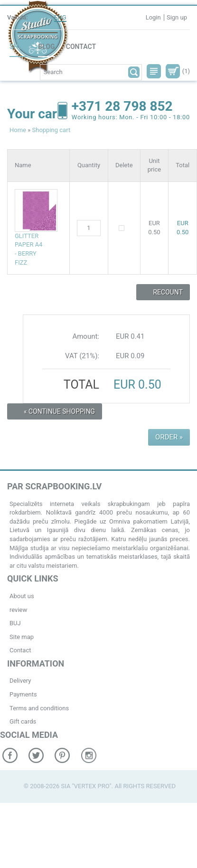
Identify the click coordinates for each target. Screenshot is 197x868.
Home (18, 130)
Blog (46, 47)
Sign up (177, 17)
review (18, 610)
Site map (22, 637)
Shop (18, 47)
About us (22, 596)
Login (153, 17)
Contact (81, 47)
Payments (23, 694)
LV (35, 17)
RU (46, 17)
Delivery (20, 681)
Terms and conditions (39, 708)
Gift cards (23, 721)
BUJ (15, 623)
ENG (60, 17)
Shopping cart (52, 130)
